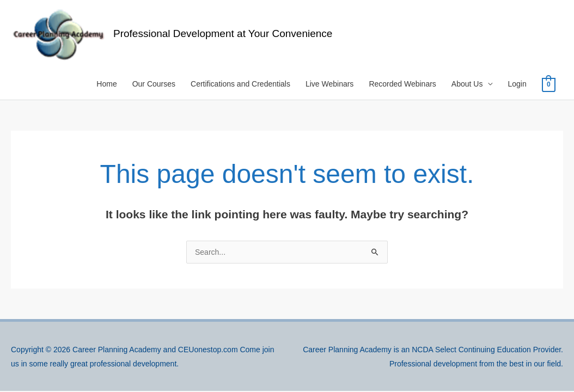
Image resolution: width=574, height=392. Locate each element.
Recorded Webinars (402, 84)
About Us (467, 84)
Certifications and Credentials (240, 84)
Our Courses (154, 84)
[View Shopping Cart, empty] (549, 84)
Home (106, 84)
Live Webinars (329, 84)
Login (517, 84)
